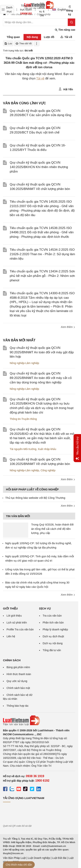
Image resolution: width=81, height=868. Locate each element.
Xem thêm (68, 327)
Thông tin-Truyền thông (23, 419)
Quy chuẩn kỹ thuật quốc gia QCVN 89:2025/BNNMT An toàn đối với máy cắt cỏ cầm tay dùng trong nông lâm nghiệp (41, 378)
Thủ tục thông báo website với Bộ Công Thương (35, 498)
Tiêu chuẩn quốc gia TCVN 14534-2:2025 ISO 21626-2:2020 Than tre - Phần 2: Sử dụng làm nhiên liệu (42, 254)
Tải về (40, 78)
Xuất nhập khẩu (47, 449)
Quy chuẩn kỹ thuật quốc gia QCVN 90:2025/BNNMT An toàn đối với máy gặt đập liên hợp (42, 352)
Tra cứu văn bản (52, 616)
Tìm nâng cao (65, 30)
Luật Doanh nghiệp (39, 858)
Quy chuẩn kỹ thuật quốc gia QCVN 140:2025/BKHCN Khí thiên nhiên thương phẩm (39, 167)
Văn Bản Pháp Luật (14, 858)
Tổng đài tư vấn (52, 650)
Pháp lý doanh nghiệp (55, 629)
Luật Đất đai (59, 858)
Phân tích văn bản (53, 623)
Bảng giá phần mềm (18, 667)
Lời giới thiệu (14, 616)
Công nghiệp (48, 470)
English (58, 10)
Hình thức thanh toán (19, 674)
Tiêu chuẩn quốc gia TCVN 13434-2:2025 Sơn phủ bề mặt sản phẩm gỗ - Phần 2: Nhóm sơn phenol (42, 276)
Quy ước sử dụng (17, 681)
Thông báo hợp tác (18, 706)
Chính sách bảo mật (18, 688)
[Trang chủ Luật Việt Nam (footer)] (39, 720)
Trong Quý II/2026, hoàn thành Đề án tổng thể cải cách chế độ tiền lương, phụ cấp (52, 529)
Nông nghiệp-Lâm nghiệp (24, 363)
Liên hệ (11, 636)
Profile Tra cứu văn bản (20, 629)
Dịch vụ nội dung (53, 643)
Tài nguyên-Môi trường (23, 449)
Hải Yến (66, 89)
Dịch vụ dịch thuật (53, 636)
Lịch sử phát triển (17, 623)
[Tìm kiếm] (71, 22)
